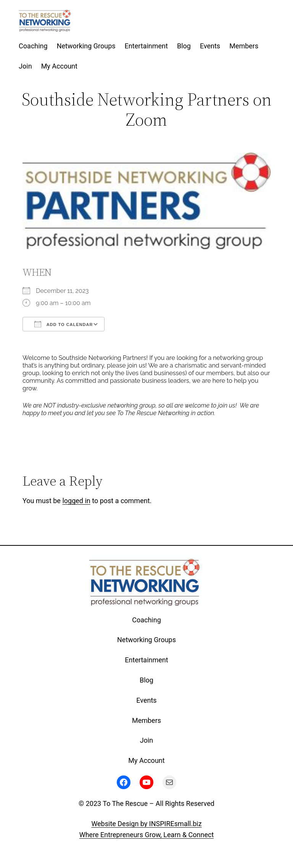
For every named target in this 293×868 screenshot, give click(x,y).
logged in (76, 501)
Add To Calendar (64, 324)
